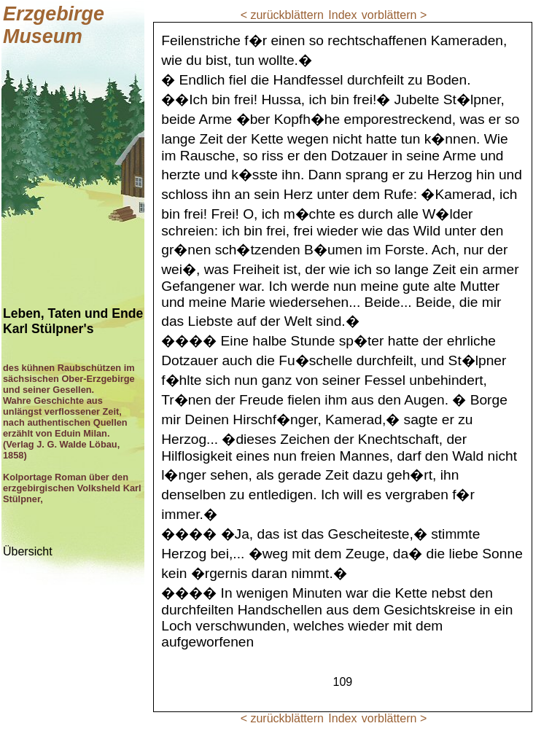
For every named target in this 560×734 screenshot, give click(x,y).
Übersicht (28, 551)
